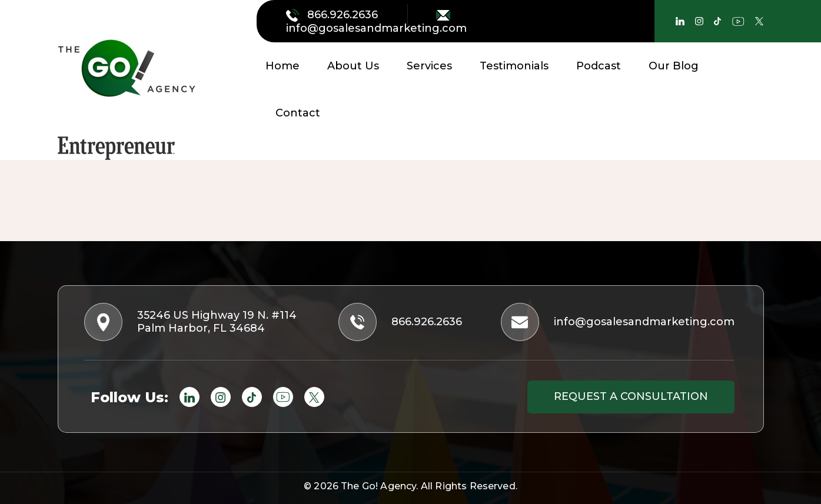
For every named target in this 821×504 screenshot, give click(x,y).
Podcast (599, 66)
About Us (353, 66)
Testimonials (514, 66)
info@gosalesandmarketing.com (376, 22)
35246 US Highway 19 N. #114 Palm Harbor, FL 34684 (192, 322)
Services (429, 66)
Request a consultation (631, 396)
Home (282, 66)
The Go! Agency (378, 486)
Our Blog (674, 66)
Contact (298, 113)
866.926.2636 (333, 15)
